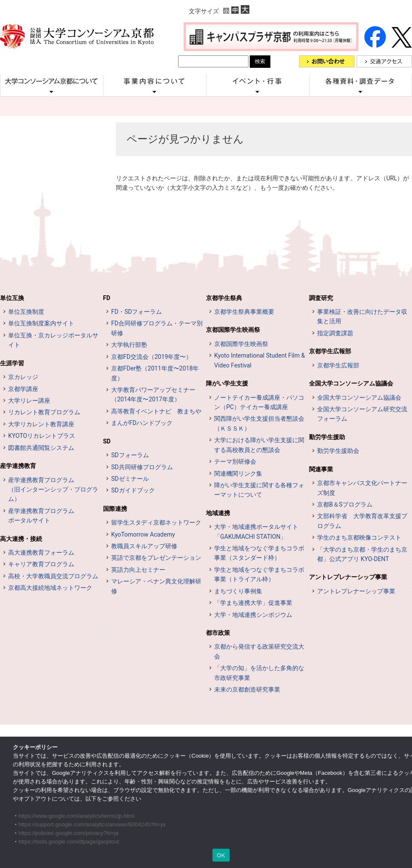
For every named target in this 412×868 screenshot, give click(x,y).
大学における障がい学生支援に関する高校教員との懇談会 (259, 445)
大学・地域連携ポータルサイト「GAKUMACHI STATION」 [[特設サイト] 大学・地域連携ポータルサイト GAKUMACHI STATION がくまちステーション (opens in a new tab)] (256, 531)
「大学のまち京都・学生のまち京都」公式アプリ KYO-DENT (362, 554)
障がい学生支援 (227, 383)
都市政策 (218, 633)
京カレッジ (23, 377)
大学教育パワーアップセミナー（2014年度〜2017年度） (153, 395)
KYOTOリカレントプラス (42, 436)
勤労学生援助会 (338, 451)
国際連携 (115, 509)
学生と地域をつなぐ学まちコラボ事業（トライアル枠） (259, 574)
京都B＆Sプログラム (345, 504)
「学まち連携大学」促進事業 (253, 603)
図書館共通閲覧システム (41, 448)
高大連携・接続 (21, 539)
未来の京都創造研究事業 (247, 689)
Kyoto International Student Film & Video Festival (259, 360)
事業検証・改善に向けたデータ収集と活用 (362, 316)
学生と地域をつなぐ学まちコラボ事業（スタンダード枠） (259, 553)
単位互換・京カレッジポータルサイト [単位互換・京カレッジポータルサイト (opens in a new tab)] (53, 340)
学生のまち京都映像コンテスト (359, 537)
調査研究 (321, 298)
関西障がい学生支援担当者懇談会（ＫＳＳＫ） (259, 423)
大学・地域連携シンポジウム (253, 615)
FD (107, 298)
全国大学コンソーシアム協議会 (351, 383)
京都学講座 (23, 389)
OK (221, 855)
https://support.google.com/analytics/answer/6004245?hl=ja (92, 824)
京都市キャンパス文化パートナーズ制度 (362, 488)
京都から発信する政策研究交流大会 (259, 651)
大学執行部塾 (129, 345)
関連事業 (321, 469)
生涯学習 (12, 363)
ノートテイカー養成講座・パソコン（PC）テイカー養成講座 (259, 402)
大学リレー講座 (29, 401)
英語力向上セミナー (138, 570)
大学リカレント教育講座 (41, 424)
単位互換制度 (26, 312)
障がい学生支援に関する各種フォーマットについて (259, 490)
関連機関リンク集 (238, 473)
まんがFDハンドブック (142, 423)
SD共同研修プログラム (142, 467)
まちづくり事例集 (238, 591)
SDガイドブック (133, 490)
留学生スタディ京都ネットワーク (156, 522)
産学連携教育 (18, 466)
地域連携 (218, 513)
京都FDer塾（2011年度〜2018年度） (155, 373)
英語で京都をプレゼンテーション (156, 558)
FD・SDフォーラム (136, 312)
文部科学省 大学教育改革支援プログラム (362, 521)
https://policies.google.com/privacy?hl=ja (68, 833)
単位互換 (12, 298)
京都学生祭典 (224, 298)
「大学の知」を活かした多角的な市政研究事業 (259, 673)
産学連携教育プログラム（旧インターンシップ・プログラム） (53, 490)
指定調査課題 (335, 333)
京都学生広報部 (330, 351)
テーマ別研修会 (235, 461)
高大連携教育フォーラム (41, 552)
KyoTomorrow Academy (143, 534)
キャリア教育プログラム (41, 564)
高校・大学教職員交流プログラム (53, 576)
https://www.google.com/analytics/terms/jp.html (76, 816)
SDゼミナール (130, 479)
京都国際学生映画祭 (233, 330)
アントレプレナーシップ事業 (348, 577)
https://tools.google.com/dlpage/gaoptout (69, 842)
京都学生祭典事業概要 (244, 312)
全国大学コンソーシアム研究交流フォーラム (362, 414)
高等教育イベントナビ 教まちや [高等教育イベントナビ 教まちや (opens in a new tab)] (156, 411)
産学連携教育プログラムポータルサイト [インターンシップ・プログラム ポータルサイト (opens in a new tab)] (41, 516)
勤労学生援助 (327, 437)
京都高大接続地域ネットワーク (50, 588)
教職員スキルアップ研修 (144, 546)
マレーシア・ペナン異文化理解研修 (156, 586)
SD (107, 441)
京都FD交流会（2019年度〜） (151, 357)
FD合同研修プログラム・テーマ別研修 (157, 328)
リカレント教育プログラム (44, 412)
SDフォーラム (130, 455)
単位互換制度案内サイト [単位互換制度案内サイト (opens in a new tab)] (41, 323)
